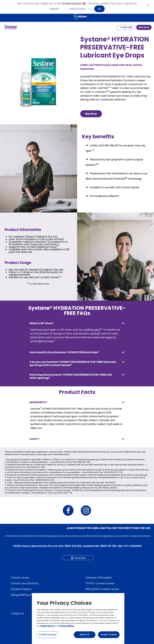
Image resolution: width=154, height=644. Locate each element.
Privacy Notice (67, 626)
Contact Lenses (20, 578)
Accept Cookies (109, 635)
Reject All (85, 635)
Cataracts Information (99, 578)
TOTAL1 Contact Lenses (100, 583)
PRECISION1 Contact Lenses (102, 589)
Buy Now (91, 114)
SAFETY (34, 439)
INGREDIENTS (38, 402)
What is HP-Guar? (42, 323)
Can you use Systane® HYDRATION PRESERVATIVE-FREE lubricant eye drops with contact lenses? (73, 364)
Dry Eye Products (21, 589)
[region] (78, 619)
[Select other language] (3, 16)
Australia (80, 558)
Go (99, 9)
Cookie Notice (47, 626)
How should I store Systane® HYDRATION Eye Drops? (64, 352)
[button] (79, 9)
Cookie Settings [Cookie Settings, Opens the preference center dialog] (48, 635)
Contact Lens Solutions (25, 583)
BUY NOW (144, 27)
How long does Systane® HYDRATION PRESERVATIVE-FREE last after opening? (71, 376)
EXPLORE (127, 27)
